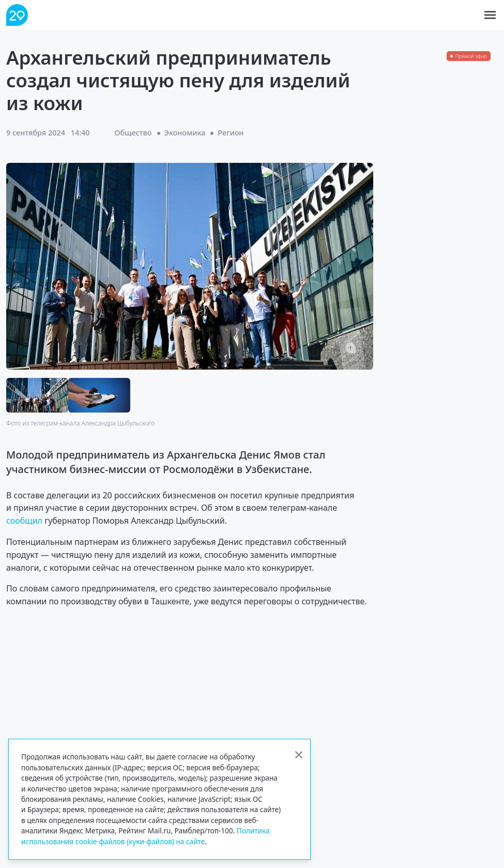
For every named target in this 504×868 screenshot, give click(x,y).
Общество (133, 133)
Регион (231, 133)
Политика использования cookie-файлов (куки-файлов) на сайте (146, 836)
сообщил (25, 521)
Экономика (185, 133)
